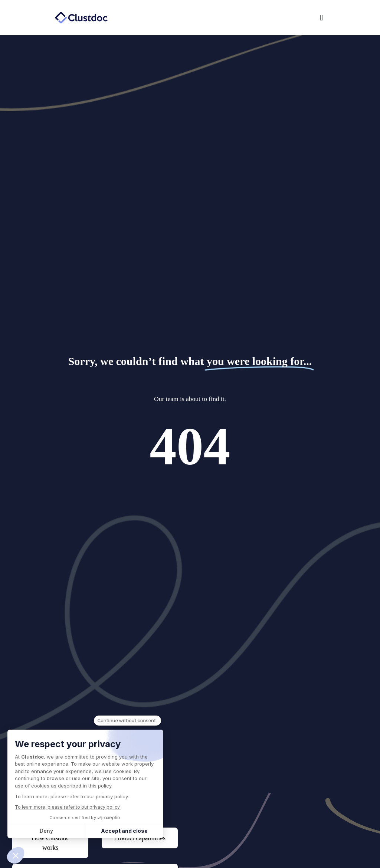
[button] (258, 18)
